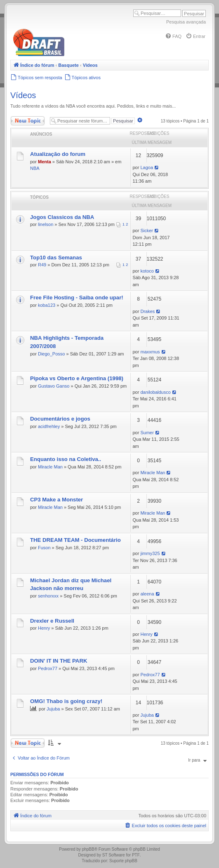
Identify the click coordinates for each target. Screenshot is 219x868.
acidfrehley (49, 426)
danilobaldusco (155, 392)
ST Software (114, 855)
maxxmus (150, 352)
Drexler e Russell (52, 621)
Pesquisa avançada (186, 22)
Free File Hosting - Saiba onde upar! (77, 298)
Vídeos (23, 95)
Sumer (147, 433)
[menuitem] (173, 36)
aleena (147, 594)
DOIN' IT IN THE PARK (59, 661)
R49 (42, 265)
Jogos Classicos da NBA (62, 217)
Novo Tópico (28, 121)
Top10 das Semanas (56, 258)
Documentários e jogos (60, 419)
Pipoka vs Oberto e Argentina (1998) (77, 378)
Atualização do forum (58, 154)
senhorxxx (48, 596)
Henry (44, 628)
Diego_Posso (51, 354)
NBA (35, 168)
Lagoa (147, 167)
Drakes (147, 311)
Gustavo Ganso (54, 386)
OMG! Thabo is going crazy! (66, 701)
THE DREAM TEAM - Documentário (75, 540)
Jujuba (53, 709)
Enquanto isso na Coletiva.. (66, 459)
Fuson (44, 548)
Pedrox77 (48, 668)
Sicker (147, 231)
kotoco (147, 271)
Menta (45, 162)
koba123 (47, 305)
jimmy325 (150, 553)
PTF (136, 855)
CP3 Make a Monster (57, 500)
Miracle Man (50, 467)
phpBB (88, 849)
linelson (46, 224)
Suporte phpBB (123, 861)
